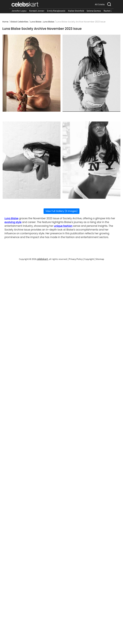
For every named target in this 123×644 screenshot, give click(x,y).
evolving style (13, 222)
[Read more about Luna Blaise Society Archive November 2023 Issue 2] (91, 73)
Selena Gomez (94, 11)
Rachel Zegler (110, 11)
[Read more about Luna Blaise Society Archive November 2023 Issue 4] (91, 160)
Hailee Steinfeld (76, 11)
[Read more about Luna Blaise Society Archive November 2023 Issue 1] (32, 73)
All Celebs (100, 4)
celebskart (42, 259)
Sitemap (100, 259)
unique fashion (63, 226)
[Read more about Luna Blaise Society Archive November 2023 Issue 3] (32, 160)
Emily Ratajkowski (56, 11)
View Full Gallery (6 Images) (61, 211)
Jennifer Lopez (19, 11)
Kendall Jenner (37, 11)
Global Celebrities (19, 22)
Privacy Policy (76, 259)
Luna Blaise (36, 22)
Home (5, 22)
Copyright (89, 259)
